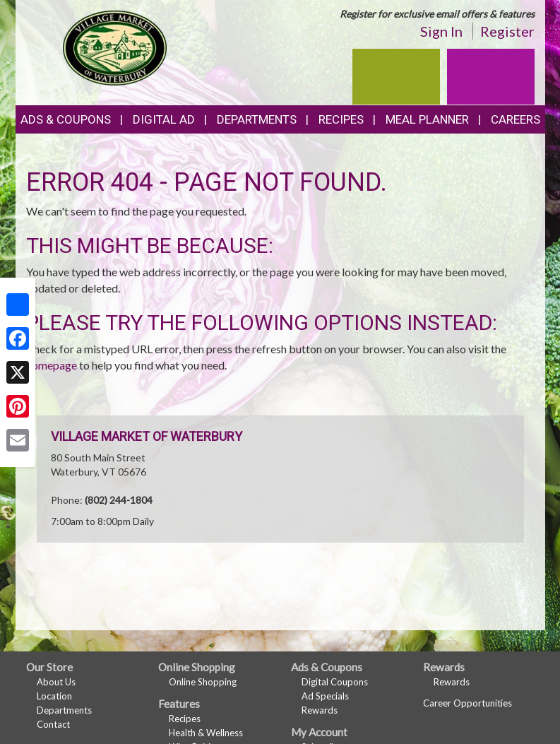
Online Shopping (203, 682)
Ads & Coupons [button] (66, 119)
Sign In (441, 31)
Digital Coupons (335, 682)
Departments (64, 710)
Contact (53, 724)
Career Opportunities (467, 703)
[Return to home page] (115, 46)
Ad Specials (325, 696)
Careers (516, 119)
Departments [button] (257, 119)
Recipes (341, 119)
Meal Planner (427, 119)
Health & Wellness (206, 733)
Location (54, 696)
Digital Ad (164, 119)
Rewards (320, 710)
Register (507, 31)
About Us (56, 682)
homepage (52, 365)
